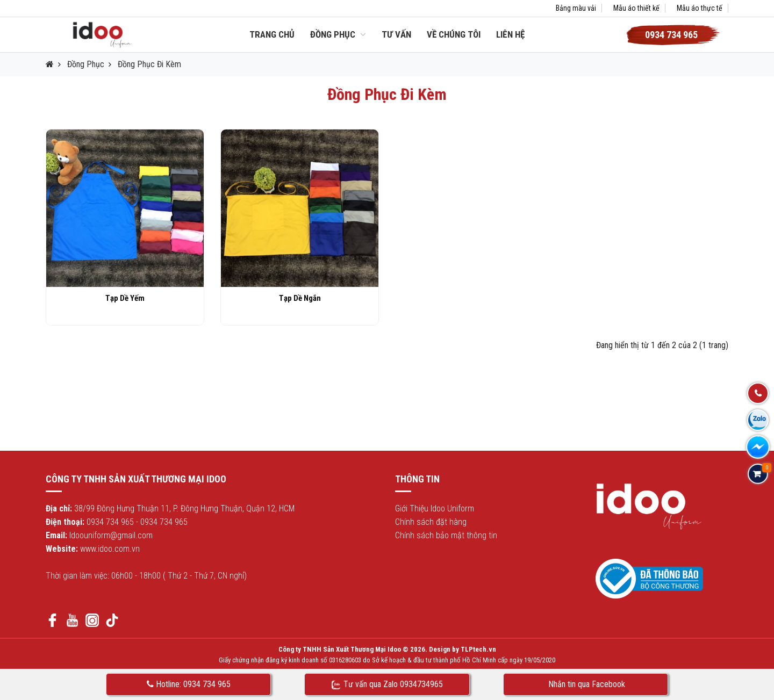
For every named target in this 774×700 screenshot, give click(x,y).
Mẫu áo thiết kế (636, 8)
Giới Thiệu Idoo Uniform (435, 508)
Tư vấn (396, 34)
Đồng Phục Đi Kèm (149, 64)
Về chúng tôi (454, 34)
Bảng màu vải (576, 8)
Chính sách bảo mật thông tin (446, 535)
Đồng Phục (338, 34)
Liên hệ (510, 34)
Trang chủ (272, 34)
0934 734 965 (110, 522)
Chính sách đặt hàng (431, 522)
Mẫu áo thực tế (700, 8)
